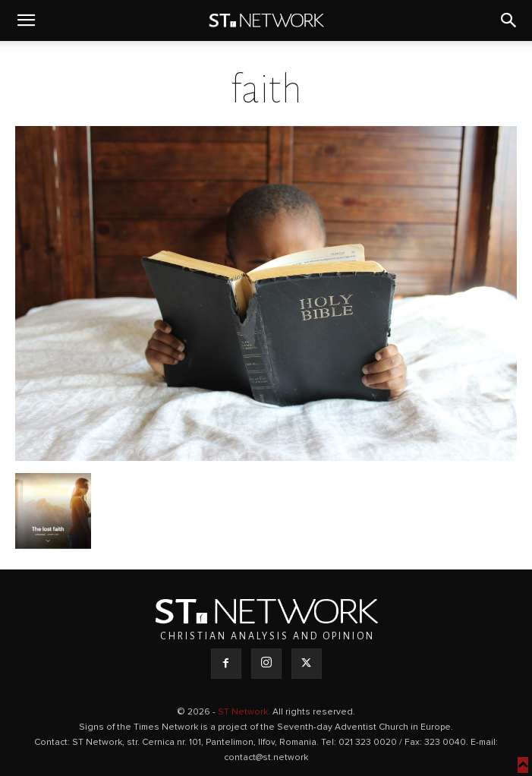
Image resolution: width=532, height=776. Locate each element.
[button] (26, 21)
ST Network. (245, 712)
